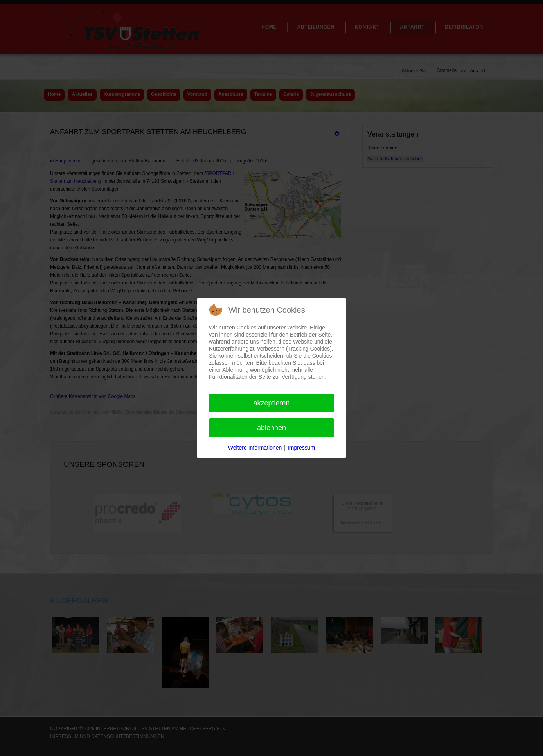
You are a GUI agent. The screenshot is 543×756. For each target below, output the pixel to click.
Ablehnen (271, 428)
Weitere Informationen (255, 448)
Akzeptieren (271, 403)
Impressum (301, 448)
